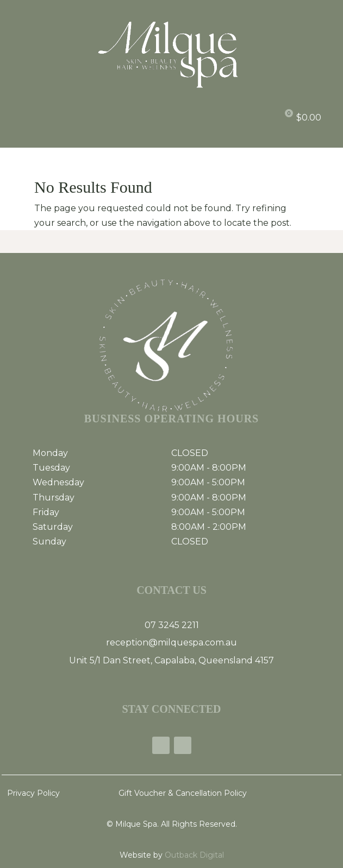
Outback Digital (193, 855)
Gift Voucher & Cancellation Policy (183, 793)
